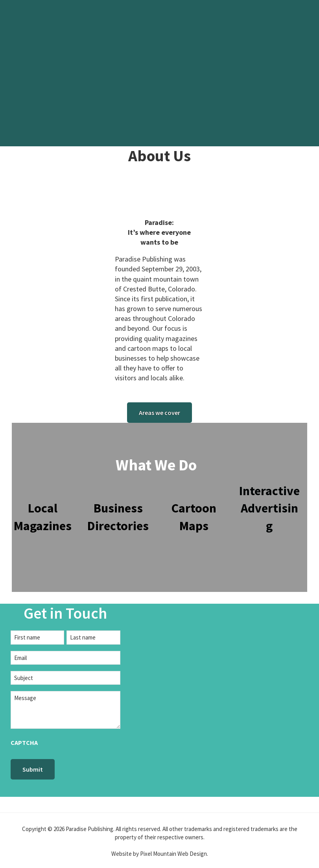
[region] (159, 73)
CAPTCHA (24, 743)
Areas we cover (159, 413)
